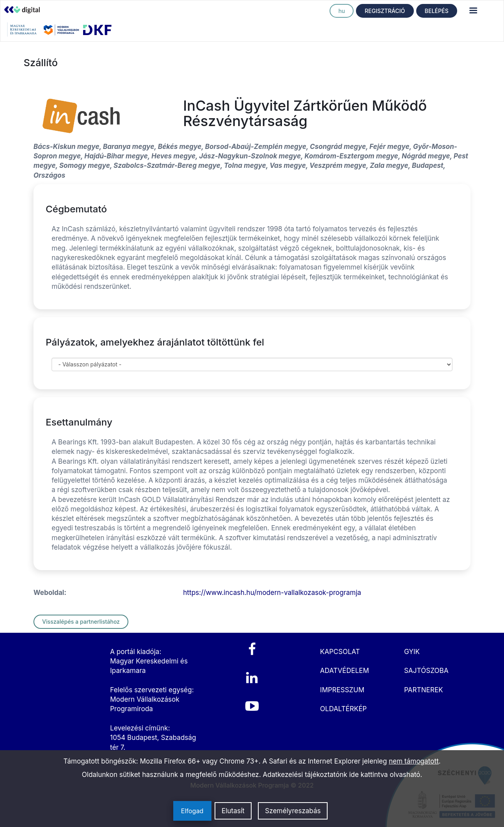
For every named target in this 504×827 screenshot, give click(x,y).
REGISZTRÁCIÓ (385, 11)
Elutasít (233, 811)
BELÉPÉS (437, 11)
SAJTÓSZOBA (426, 671)
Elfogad (192, 811)
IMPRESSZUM (342, 690)
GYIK (412, 652)
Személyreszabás (293, 811)
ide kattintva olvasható (385, 775)
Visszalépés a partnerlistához (81, 622)
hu (342, 11)
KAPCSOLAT (340, 652)
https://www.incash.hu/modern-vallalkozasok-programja (272, 593)
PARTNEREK (423, 690)
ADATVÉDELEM (345, 671)
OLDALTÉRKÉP (344, 709)
